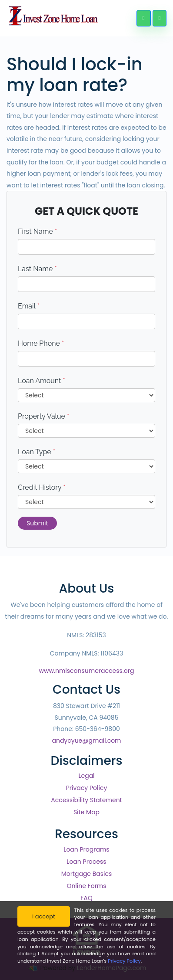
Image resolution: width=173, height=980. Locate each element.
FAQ (86, 898)
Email (29, 306)
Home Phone (41, 343)
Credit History (42, 487)
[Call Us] (143, 18)
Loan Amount (42, 381)
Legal (86, 776)
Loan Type (37, 452)
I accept (44, 916)
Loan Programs (86, 849)
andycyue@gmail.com (86, 741)
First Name (37, 231)
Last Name (37, 269)
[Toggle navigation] (160, 18)
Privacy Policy (87, 788)
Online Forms (86, 886)
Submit (37, 523)
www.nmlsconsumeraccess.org (87, 671)
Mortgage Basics (87, 874)
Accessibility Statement (86, 800)
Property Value (43, 416)
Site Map (86, 812)
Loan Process (86, 862)
